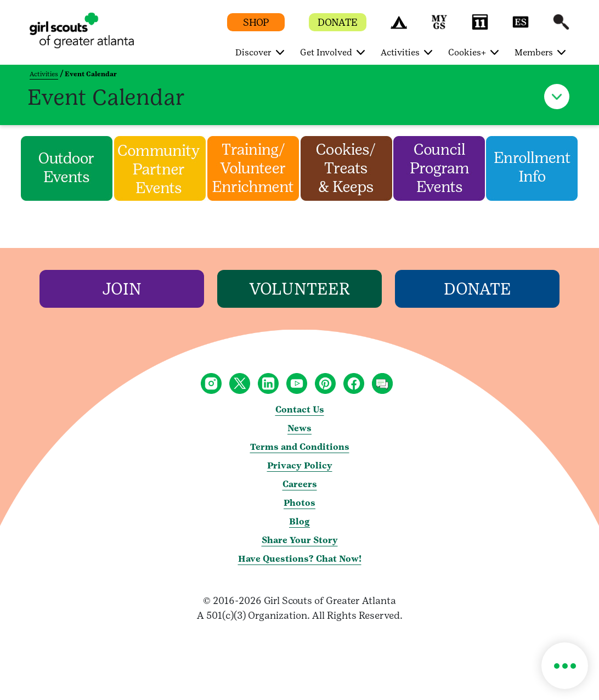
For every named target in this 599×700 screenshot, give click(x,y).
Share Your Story (300, 540)
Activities (44, 74)
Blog (299, 521)
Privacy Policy (300, 465)
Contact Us (300, 410)
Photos (299, 503)
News (299, 428)
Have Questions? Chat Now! (300, 559)
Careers (300, 484)
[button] (399, 27)
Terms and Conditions (300, 447)
